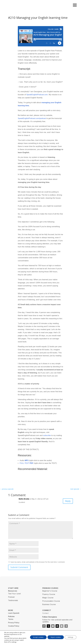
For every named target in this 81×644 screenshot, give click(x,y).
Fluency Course (49, 596)
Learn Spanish (14, 615)
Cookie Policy (14, 628)
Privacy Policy (14, 625)
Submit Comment (19, 569)
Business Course (49, 606)
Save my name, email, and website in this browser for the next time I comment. (38, 564)
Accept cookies (38, 637)
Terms (11, 621)
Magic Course (48, 600)
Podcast (11, 599)
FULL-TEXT (26, 465)
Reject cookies (56, 637)
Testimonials (13, 602)
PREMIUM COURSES (50, 590)
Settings (70, 637)
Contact (45, 615)
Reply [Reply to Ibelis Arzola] (68, 503)
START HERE (13, 590)
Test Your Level (14, 596)
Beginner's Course (50, 593)
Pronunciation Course (51, 603)
